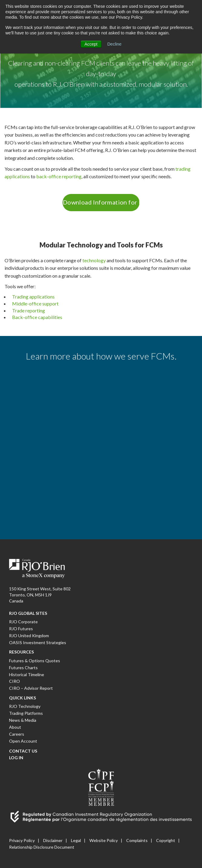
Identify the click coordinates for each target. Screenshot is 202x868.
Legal (76, 840)
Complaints (137, 840)
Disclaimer (53, 840)
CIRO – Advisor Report (31, 688)
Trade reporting (29, 310)
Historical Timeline (27, 674)
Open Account (23, 741)
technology (94, 260)
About (15, 727)
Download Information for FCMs (101, 202)
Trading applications (33, 297)
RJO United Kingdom (29, 636)
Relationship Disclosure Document (42, 847)
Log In (16, 758)
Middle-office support (35, 303)
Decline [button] (115, 44)
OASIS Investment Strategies (38, 642)
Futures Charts (23, 668)
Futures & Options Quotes (35, 661)
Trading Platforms (26, 713)
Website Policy (104, 840)
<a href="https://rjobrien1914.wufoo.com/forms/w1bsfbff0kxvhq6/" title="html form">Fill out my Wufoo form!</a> (101, 446)
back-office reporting (59, 176)
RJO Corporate (23, 622)
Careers (17, 734)
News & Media (23, 720)
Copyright (166, 840)
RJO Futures (21, 629)
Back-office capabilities (37, 317)
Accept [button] (91, 44)
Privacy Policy (22, 840)
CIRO (14, 681)
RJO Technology (25, 706)
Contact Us (23, 751)
